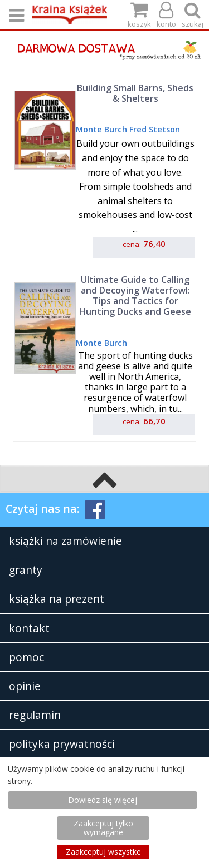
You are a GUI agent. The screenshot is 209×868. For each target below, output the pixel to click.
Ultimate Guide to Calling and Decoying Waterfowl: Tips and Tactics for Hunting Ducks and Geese (135, 296)
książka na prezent (57, 599)
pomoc (26, 657)
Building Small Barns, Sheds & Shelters (135, 93)
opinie (25, 686)
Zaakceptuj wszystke (103, 852)
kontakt (29, 628)
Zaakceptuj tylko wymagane (103, 828)
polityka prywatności (62, 744)
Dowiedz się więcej (103, 800)
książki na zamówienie (65, 541)
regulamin (35, 715)
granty (26, 570)
